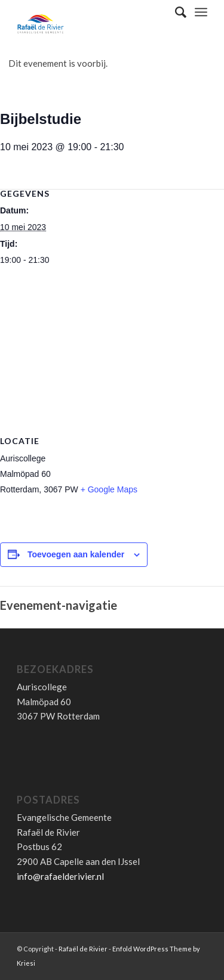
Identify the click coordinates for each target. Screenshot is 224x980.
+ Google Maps (109, 489)
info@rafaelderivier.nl (60, 876)
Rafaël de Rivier (83, 949)
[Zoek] (175, 12)
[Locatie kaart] (112, 360)
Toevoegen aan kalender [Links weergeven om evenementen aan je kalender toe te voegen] (76, 554)
